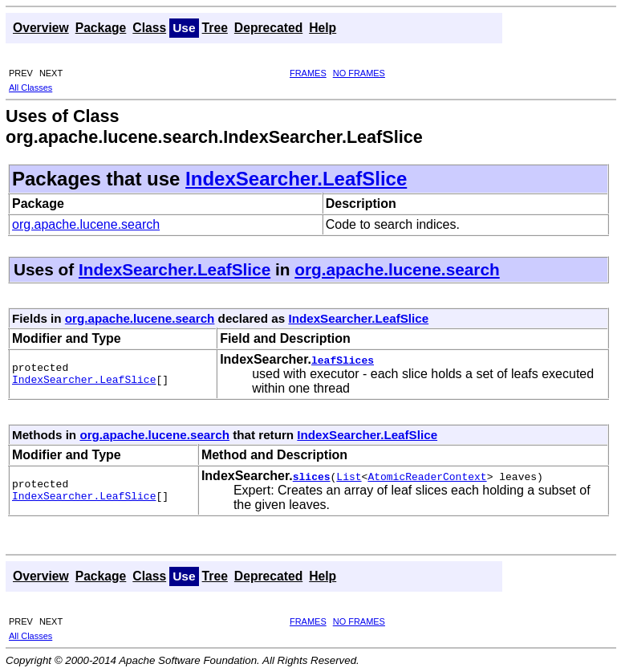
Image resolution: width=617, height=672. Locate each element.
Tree (215, 28)
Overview (41, 28)
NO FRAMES (359, 73)
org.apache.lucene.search (86, 224)
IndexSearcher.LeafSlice (296, 179)
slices (312, 476)
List (349, 476)
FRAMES (308, 73)
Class (149, 28)
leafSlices (343, 360)
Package (101, 28)
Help (323, 28)
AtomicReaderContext (427, 476)
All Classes (30, 88)
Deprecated (268, 28)
